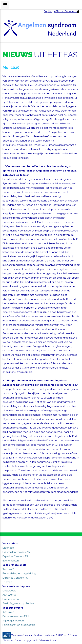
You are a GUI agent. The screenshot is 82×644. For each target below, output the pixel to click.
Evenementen (11, 561)
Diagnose (8, 548)
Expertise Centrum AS (15, 556)
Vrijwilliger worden (13, 621)
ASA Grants (9, 595)
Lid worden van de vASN (17, 552)
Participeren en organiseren (19, 625)
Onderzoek (9, 591)
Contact (18, 640)
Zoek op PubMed (19, 603)
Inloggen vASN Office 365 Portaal (40, 640)
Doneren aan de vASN (16, 616)
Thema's (7, 582)
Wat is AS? (9, 569)
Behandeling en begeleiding (19, 573)
